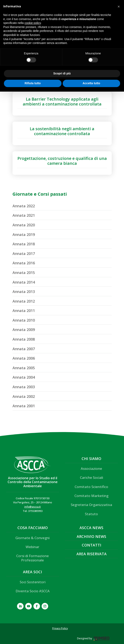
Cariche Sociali (92, 477)
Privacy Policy (60, 628)
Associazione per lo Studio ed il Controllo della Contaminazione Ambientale (33, 482)
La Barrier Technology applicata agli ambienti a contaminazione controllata (62, 102)
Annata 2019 (24, 234)
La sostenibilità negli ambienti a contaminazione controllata (62, 131)
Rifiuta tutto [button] (33, 83)
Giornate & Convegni (32, 538)
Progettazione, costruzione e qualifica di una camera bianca (62, 161)
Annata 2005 (24, 368)
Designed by (85, 638)
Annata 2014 (24, 282)
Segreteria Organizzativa (91, 505)
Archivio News (91, 536)
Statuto (91, 514)
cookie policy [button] (33, 23)
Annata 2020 (24, 225)
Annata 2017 (24, 254)
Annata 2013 (24, 292)
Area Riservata (92, 554)
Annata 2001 (24, 406)
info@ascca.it (33, 507)
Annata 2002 (24, 396)
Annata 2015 (24, 273)
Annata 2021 (24, 215)
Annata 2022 (24, 206)
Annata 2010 (24, 320)
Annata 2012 (24, 301)
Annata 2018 (24, 244)
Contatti (92, 545)
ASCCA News (91, 528)
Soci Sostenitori (33, 582)
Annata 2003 (24, 387)
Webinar (32, 547)
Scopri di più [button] (62, 73)
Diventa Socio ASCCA (33, 591)
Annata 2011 (24, 311)
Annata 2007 (24, 349)
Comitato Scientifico (91, 487)
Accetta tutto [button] (91, 83)
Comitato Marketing (91, 496)
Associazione (91, 468)
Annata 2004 (24, 377)
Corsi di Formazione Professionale (32, 558)
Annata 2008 (24, 339)
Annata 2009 (24, 330)
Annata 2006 (24, 358)
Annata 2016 (24, 263)
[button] (119, 7)
